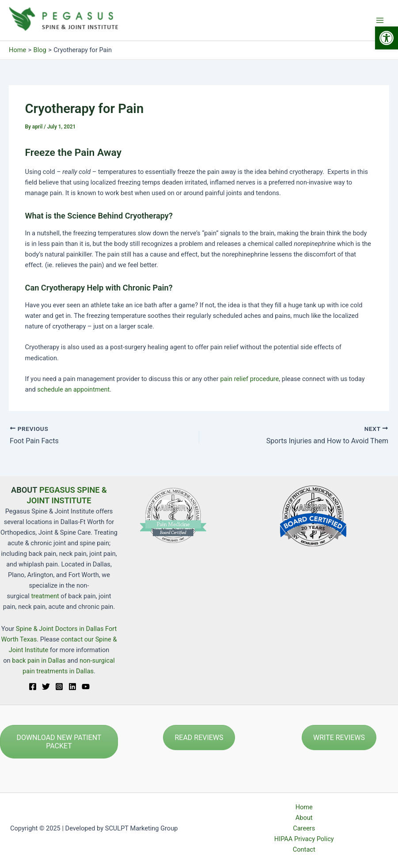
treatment (45, 596)
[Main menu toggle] (380, 20)
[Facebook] (33, 687)
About (304, 818)
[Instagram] (59, 687)
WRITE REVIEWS (339, 738)
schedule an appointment (73, 389)
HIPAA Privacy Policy (304, 839)
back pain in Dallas (40, 660)
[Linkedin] (72, 687)
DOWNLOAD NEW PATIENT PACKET (59, 742)
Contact (304, 849)
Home (304, 807)
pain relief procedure (249, 379)
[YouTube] (86, 687)
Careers (304, 828)
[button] (387, 38)
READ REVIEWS (199, 738)
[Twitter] (46, 687)
